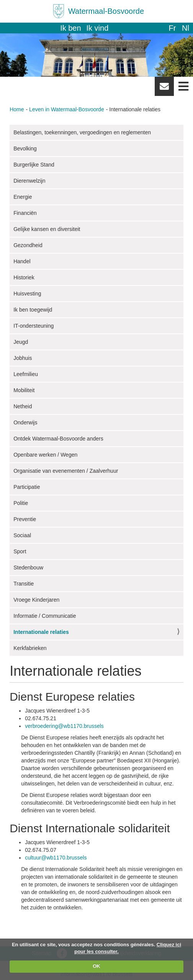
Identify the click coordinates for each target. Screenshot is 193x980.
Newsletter (164, 89)
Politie (21, 503)
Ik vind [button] (98, 28)
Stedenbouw (28, 568)
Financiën (25, 213)
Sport (20, 551)
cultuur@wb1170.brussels (56, 858)
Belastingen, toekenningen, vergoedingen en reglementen (82, 132)
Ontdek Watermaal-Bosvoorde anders (58, 439)
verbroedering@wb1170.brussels (64, 726)
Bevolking (25, 148)
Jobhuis (23, 358)
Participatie (27, 487)
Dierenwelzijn (29, 181)
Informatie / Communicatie (45, 616)
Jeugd (21, 342)
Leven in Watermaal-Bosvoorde (67, 109)
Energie (23, 197)
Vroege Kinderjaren (36, 600)
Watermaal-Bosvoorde (106, 11)
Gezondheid (28, 245)
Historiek (24, 277)
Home (17, 109)
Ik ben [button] (70, 28)
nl (186, 28)
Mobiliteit (24, 390)
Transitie (24, 584)
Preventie (25, 519)
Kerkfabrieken (30, 648)
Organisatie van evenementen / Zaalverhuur (66, 471)
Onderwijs (25, 422)
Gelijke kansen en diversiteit (47, 229)
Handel (22, 261)
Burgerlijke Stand (34, 165)
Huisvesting (27, 294)
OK (96, 966)
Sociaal (22, 535)
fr (172, 28)
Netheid (23, 406)
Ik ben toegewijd (33, 310)
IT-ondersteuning (34, 326)
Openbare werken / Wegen (45, 455)
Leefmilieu (26, 374)
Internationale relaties (41, 632)
